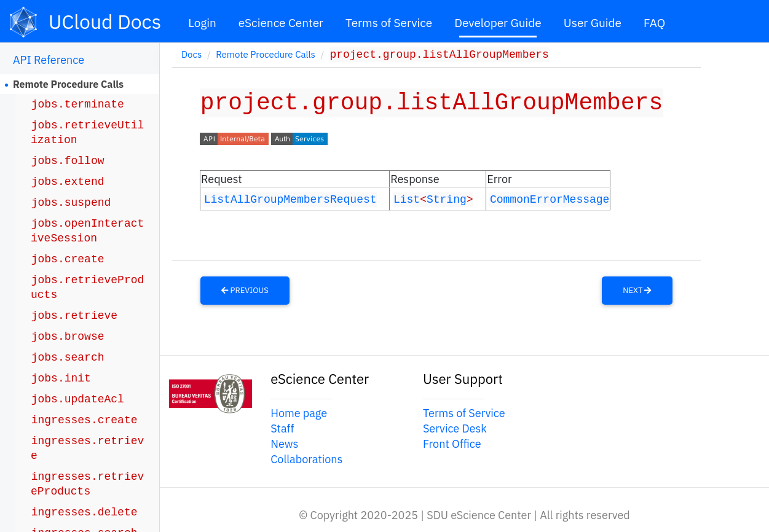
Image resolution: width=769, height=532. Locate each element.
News (284, 443)
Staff (282, 428)
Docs (191, 56)
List (407, 198)
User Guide (593, 23)
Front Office (452, 443)
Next (637, 290)
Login (202, 23)
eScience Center (281, 23)
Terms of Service (389, 23)
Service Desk (455, 428)
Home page (299, 413)
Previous (245, 290)
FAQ (654, 23)
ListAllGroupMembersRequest (290, 198)
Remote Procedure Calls (68, 84)
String (447, 198)
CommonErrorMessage (550, 198)
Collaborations (306, 459)
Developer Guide (498, 23)
